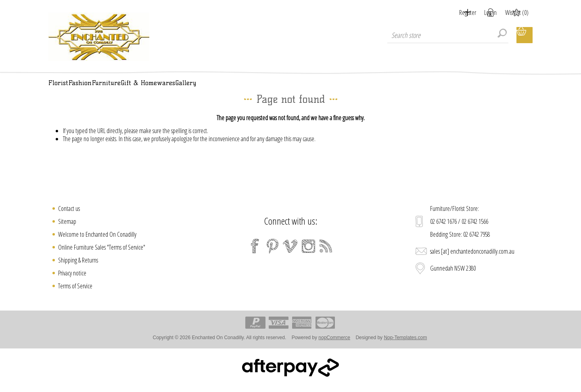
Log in (481, 13)
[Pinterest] (273, 255)
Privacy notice (72, 282)
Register (448, 13)
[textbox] (448, 35)
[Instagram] (308, 255)
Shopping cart (525, 35)
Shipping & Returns (78, 269)
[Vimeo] (290, 255)
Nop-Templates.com (405, 347)
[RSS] (326, 255)
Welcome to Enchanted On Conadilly (97, 244)
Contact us (69, 218)
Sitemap (67, 231)
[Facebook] (255, 255)
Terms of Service (75, 295)
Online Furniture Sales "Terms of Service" (102, 256)
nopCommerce (334, 347)
